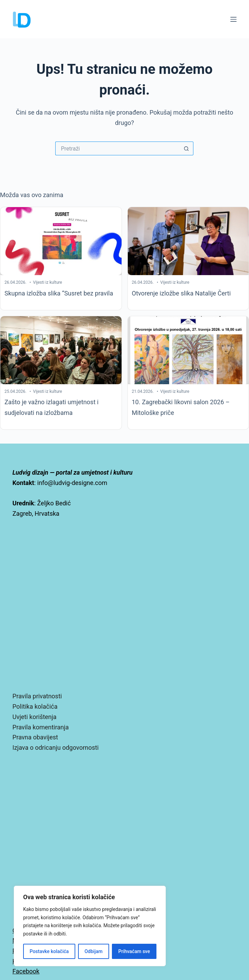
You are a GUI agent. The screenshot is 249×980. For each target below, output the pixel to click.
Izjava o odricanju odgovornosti (55, 748)
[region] (90, 926)
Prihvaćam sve (134, 951)
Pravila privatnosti (37, 696)
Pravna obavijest (35, 737)
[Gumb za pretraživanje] (186, 148)
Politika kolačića (35, 706)
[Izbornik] (233, 19)
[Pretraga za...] (117, 148)
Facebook (26, 971)
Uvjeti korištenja (35, 717)
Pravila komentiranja (41, 727)
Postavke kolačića (49, 951)
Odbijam (94, 951)
